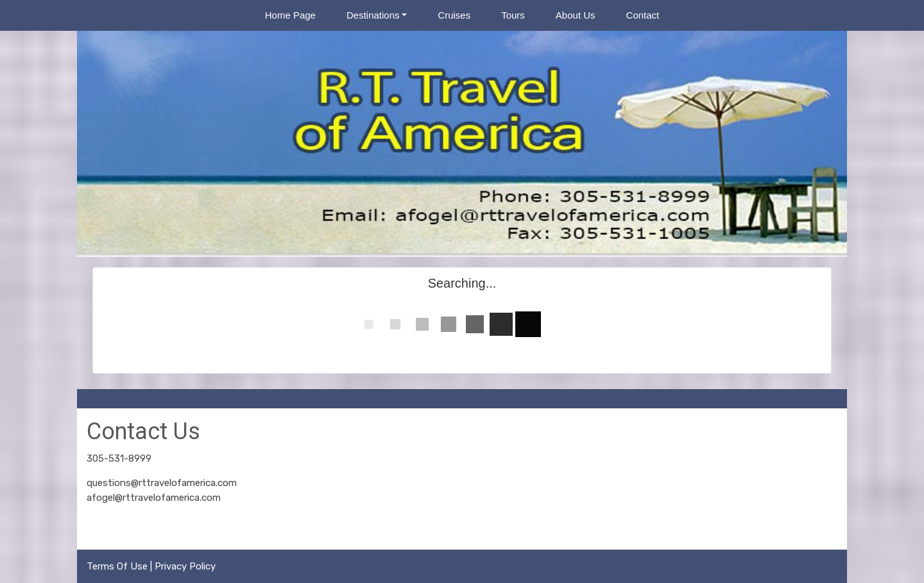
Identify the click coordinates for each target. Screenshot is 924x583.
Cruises (454, 15)
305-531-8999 (119, 458)
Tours (513, 15)
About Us (576, 15)
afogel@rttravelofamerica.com (154, 498)
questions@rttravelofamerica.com (162, 483)
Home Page (290, 15)
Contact (643, 15)
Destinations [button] (373, 15)
